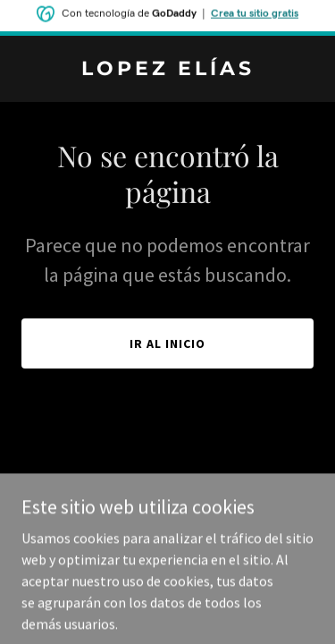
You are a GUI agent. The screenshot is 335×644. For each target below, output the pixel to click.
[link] (167, 70)
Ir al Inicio (167, 343)
